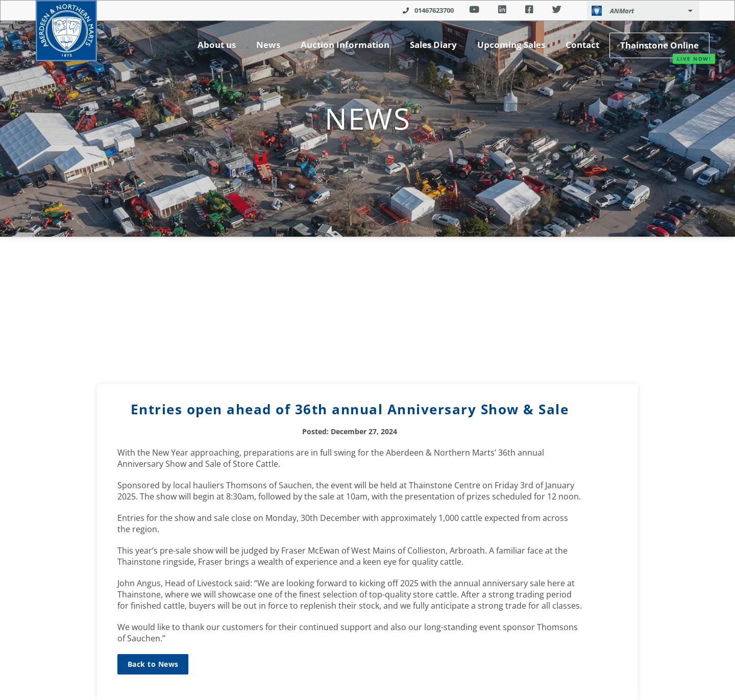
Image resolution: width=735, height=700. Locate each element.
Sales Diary (433, 45)
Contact (582, 45)
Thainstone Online (659, 45)
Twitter (557, 10)
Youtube (474, 10)
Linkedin (502, 10)
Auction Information (345, 45)
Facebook (529, 10)
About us (217, 45)
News (268, 45)
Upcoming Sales (511, 45)
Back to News (153, 664)
